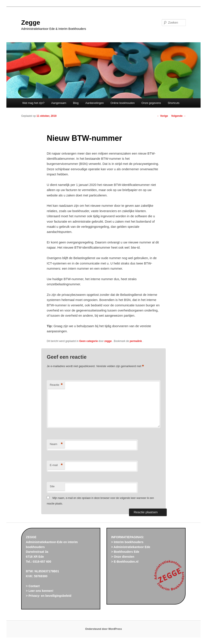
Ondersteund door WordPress (103, 629)
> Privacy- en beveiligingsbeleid (49, 596)
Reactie (56, 385)
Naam (56, 444)
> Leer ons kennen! (40, 591)
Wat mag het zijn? (33, 103)
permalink (136, 341)
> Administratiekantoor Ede (131, 547)
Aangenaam (59, 103)
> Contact (33, 586)
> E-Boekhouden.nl (125, 562)
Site (52, 486)
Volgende (178, 116)
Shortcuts (174, 103)
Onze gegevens (151, 103)
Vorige (162, 116)
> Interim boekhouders (127, 542)
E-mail (56, 465)
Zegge (31, 22)
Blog (76, 103)
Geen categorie (89, 341)
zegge (108, 341)
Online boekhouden (123, 103)
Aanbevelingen (94, 103)
